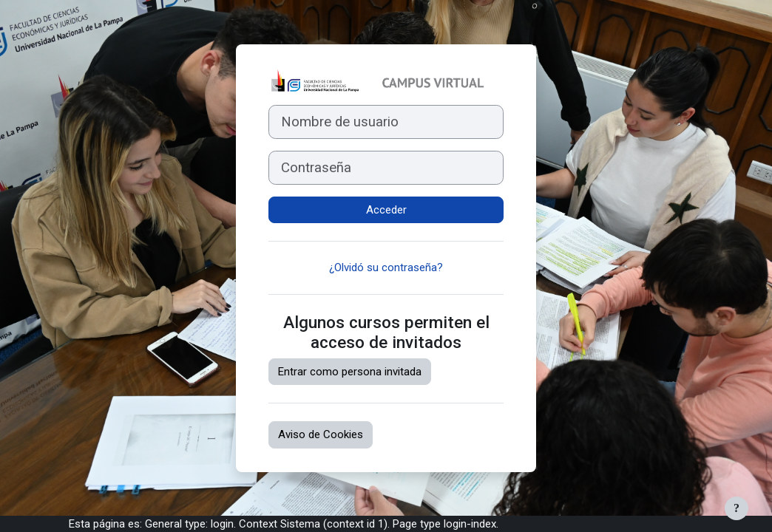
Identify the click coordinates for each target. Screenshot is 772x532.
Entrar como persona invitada (350, 372)
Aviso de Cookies (321, 434)
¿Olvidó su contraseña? (386, 267)
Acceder (386, 210)
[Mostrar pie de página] (737, 508)
